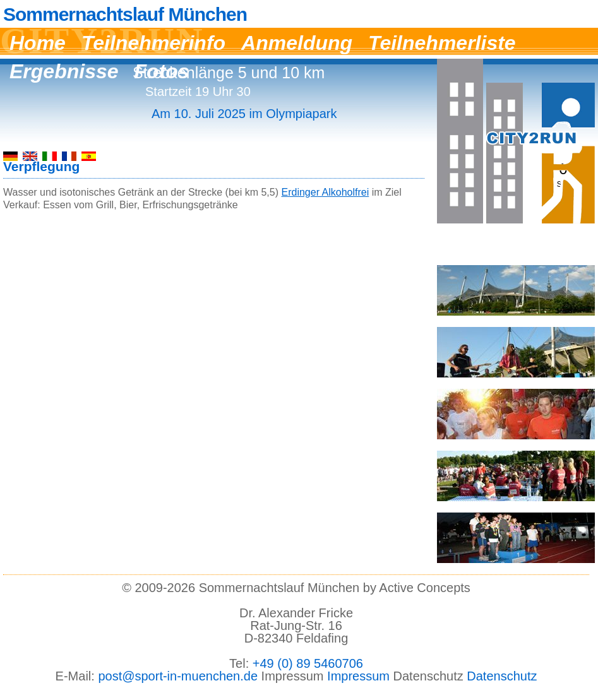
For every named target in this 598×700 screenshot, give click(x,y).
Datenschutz (502, 676)
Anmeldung (297, 43)
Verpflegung (41, 166)
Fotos (162, 71)
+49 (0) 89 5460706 (308, 663)
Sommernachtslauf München (125, 15)
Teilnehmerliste (442, 43)
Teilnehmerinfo (153, 43)
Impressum (358, 676)
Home (38, 43)
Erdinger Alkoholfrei (325, 192)
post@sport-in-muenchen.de (178, 676)
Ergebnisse (64, 71)
